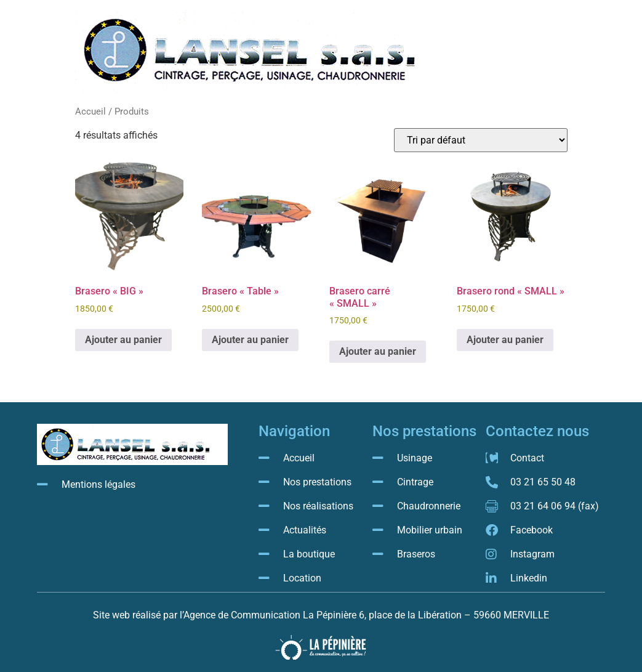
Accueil (90, 111)
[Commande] (481, 140)
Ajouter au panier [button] (123, 340)
